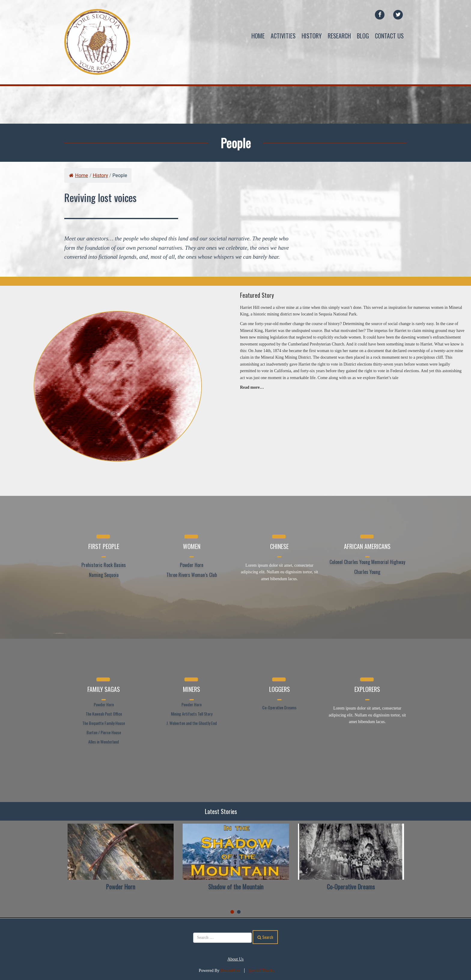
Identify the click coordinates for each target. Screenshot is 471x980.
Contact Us (389, 36)
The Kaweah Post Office (104, 714)
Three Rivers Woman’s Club (192, 575)
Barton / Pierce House (104, 732)
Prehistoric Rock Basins (104, 565)
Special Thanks (262, 971)
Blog (363, 36)
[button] (232, 912)
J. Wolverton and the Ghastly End (192, 723)
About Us (235, 959)
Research (339, 36)
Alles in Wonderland (104, 742)
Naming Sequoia (104, 575)
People (236, 143)
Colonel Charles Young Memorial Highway (367, 562)
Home (258, 36)
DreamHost (230, 971)
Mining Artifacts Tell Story (192, 714)
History (312, 36)
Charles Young (367, 572)
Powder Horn (192, 565)
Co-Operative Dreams (279, 707)
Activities (283, 36)
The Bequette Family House (104, 723)
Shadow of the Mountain (236, 887)
